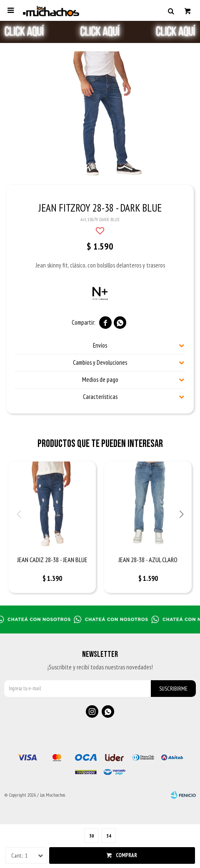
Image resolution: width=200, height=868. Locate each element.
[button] (171, 10)
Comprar (126, 855)
